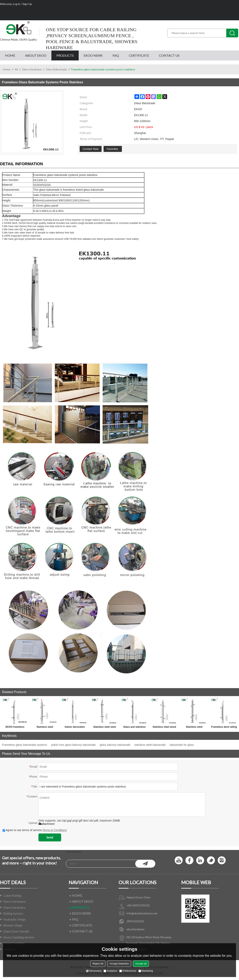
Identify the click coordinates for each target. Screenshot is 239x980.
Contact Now (91, 149)
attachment (47, 824)
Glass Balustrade (56, 69)
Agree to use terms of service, (35, 830)
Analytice (110, 971)
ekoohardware (135, 929)
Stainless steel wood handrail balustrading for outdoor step (164, 728)
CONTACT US (169, 55)
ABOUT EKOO (36, 55)
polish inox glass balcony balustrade (73, 745)
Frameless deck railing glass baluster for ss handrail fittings (224, 728)
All (16, 69)
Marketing (146, 971)
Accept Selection (119, 964)
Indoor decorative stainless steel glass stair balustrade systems (75, 728)
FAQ (116, 55)
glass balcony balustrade (115, 745)
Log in (17, 4)
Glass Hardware (32, 69)
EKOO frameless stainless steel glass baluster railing (15, 728)
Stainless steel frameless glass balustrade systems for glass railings (45, 728)
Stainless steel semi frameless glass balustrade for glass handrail (105, 728)
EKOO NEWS (93, 55)
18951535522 (135, 921)
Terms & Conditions (55, 830)
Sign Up (27, 4)
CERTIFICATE (139, 55)
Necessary (94, 971)
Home (7, 69)
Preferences (128, 971)
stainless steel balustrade (150, 745)
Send (50, 837)
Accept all (141, 964)
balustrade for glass (182, 745)
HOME (10, 55)
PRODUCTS (65, 55)
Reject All (98, 964)
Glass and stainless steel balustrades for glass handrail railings (135, 728)
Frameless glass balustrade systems (24, 745)
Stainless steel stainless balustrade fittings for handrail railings (194, 728)
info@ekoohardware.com (142, 913)
